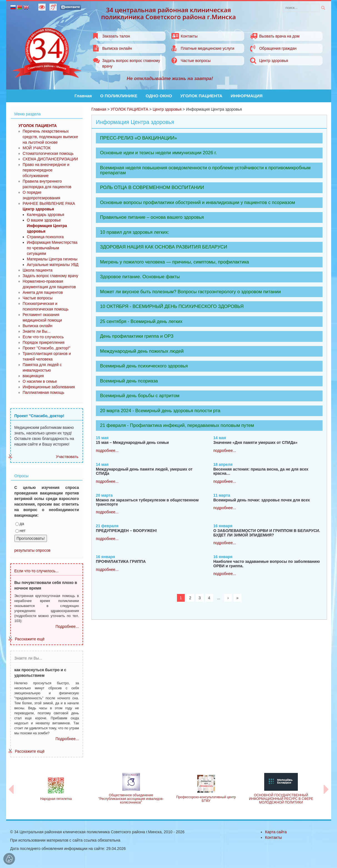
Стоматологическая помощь (48, 153)
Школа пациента (38, 270)
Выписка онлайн (117, 48)
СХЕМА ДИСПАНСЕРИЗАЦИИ (50, 159)
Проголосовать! (31, 538)
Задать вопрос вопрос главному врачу (131, 63)
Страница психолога (45, 237)
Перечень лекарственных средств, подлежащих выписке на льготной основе (50, 137)
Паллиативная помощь (44, 392)
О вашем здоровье (44, 220)
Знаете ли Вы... (37, 331)
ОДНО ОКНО (159, 96)
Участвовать (67, 457)
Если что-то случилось (43, 337)
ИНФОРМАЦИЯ (247, 96)
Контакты (189, 36)
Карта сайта (276, 832)
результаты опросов (33, 550)
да (20, 524)
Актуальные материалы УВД (53, 265)
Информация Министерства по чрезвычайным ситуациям (52, 248)
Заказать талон (116, 36)
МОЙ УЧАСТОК (37, 148)
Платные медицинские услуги (207, 48)
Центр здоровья (274, 61)
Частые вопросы (196, 61)
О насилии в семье (40, 381)
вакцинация (33, 376)
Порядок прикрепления (44, 342)
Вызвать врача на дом (279, 36)
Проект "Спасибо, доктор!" (47, 348)
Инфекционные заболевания (49, 387)
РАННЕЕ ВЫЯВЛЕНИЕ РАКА (49, 203)
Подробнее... (67, 626)
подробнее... (107, 451)
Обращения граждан (278, 48)
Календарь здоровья (46, 215)
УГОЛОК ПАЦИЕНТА (201, 96)
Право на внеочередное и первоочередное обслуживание (46, 170)
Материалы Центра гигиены (52, 259)
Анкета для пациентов (43, 292)
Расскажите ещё (30, 639)
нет (20, 531)
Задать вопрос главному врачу (51, 276)
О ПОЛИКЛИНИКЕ (119, 96)
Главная (83, 96)
